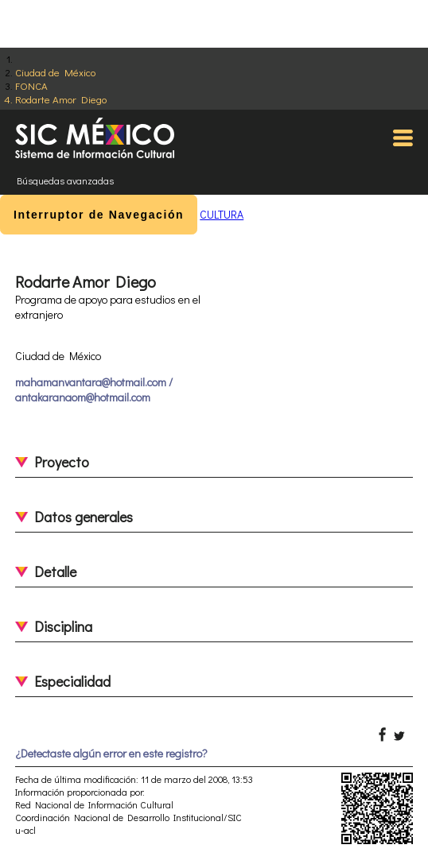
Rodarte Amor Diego (61, 99)
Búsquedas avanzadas (65, 180)
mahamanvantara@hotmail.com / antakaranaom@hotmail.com (94, 389)
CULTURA (222, 214)
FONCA (31, 85)
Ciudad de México (55, 72)
